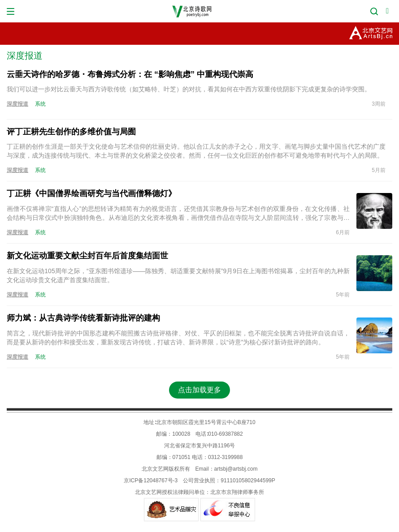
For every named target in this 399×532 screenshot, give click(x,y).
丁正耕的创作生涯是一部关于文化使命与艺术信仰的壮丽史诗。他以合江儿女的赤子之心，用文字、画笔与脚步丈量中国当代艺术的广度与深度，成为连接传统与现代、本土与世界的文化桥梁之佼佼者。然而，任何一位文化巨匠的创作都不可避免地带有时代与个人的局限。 (196, 151)
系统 (40, 104)
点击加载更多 (199, 390)
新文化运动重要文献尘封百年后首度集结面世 (87, 256)
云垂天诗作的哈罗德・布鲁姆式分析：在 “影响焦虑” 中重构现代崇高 (130, 74)
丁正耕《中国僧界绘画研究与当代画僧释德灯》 (91, 193)
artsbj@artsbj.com (236, 469)
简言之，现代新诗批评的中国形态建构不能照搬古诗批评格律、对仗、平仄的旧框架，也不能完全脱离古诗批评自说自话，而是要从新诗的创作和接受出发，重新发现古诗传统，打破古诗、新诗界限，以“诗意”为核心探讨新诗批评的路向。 (178, 338)
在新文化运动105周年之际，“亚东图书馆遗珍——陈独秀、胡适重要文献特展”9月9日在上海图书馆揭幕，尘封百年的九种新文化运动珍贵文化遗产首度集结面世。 (178, 275)
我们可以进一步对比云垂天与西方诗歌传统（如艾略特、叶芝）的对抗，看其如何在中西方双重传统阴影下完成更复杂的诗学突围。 (189, 89)
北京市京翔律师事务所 (237, 492)
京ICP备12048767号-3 (151, 481)
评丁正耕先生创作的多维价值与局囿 (71, 132)
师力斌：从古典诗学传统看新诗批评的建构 (83, 318)
